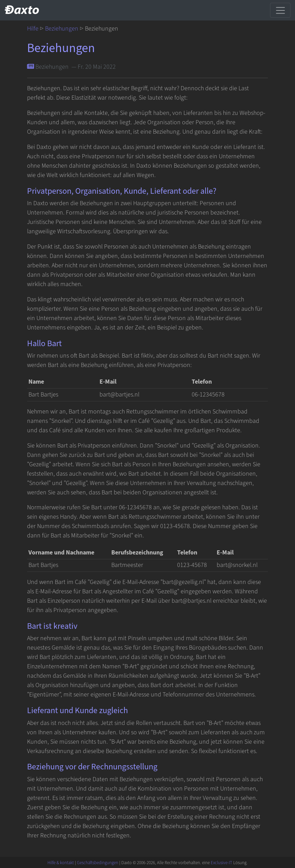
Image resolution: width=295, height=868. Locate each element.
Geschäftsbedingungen (98, 863)
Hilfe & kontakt (61, 863)
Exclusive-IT (222, 863)
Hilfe (33, 29)
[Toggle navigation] (280, 10)
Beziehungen (62, 29)
